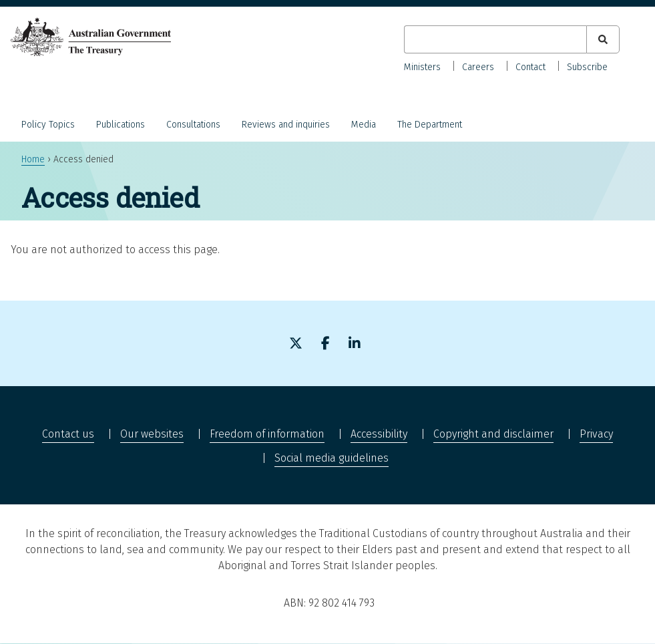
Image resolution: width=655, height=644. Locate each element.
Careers (478, 67)
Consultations (193, 125)
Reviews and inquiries (286, 125)
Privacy (596, 434)
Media (364, 125)
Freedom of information (267, 434)
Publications (121, 125)
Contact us (68, 434)
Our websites (152, 434)
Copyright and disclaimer (493, 434)
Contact (530, 67)
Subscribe (587, 67)
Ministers (422, 67)
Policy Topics (48, 125)
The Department (430, 125)
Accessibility (379, 434)
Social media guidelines (332, 458)
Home (33, 159)
